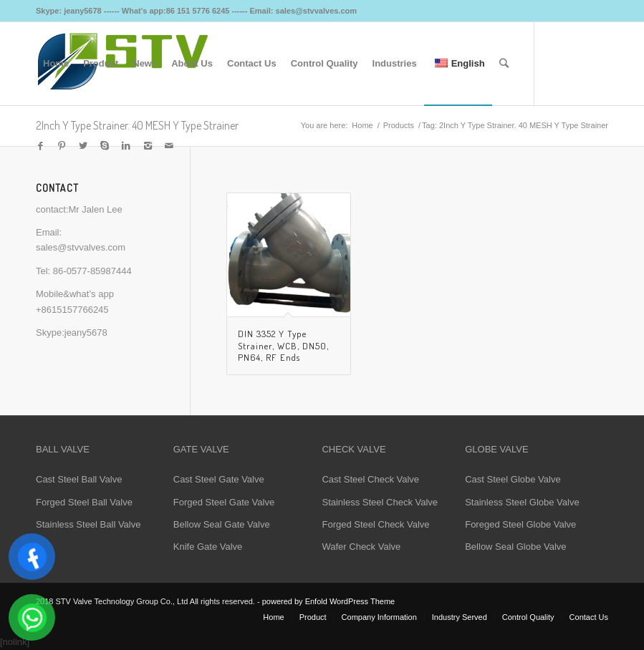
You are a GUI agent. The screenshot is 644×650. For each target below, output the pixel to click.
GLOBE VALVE (496, 449)
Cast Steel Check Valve (370, 479)
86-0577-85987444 (92, 271)
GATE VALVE (201, 449)
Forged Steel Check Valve (375, 524)
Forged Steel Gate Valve (224, 502)
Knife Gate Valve (208, 547)
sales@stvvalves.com (81, 247)
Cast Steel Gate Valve (219, 479)
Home (362, 125)
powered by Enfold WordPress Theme (328, 601)
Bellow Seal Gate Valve (222, 524)
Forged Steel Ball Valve (84, 502)
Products (399, 125)
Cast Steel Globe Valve (513, 479)
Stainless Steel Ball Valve (88, 524)
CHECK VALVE (354, 449)
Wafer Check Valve (361, 547)
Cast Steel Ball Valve (79, 479)
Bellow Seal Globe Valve (515, 547)
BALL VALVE (63, 449)
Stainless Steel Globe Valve (522, 502)
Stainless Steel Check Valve (380, 502)
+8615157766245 (72, 310)
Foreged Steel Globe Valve (520, 524)
